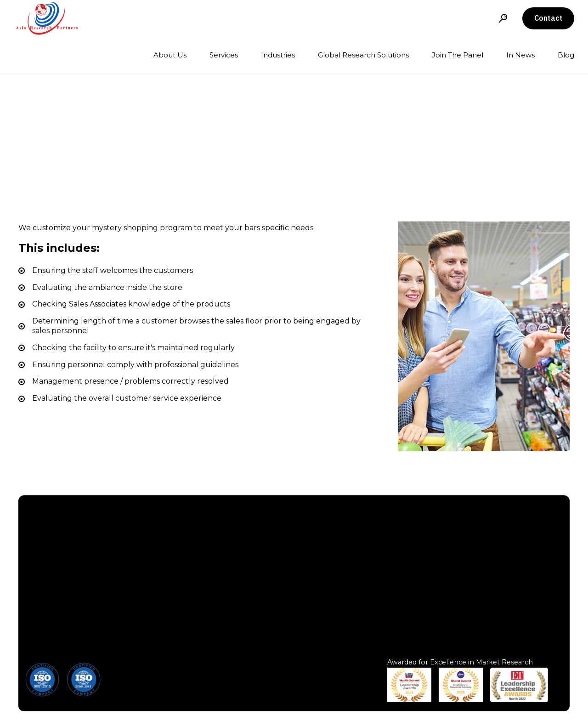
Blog (566, 55)
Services (224, 55)
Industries (278, 55)
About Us (170, 55)
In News (520, 55)
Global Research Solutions (363, 55)
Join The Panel (458, 55)
